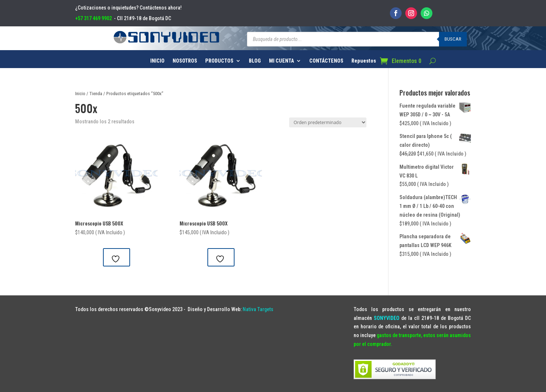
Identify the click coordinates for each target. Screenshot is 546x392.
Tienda (96, 94)
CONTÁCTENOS (326, 61)
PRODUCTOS (219, 61)
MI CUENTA (281, 61)
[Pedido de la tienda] (328, 122)
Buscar (453, 39)
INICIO (157, 61)
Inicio (80, 94)
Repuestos (364, 61)
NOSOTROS (185, 61)
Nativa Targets (258, 309)
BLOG (255, 61)
